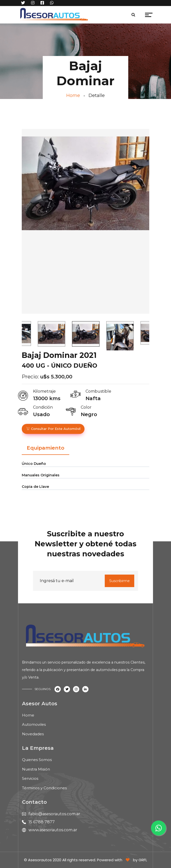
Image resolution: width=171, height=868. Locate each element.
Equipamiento (45, 448)
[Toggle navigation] (94, 16)
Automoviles (34, 724)
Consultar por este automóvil (53, 429)
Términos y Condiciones (44, 788)
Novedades (33, 734)
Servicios (30, 778)
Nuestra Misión (36, 769)
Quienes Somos (37, 760)
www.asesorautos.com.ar (53, 830)
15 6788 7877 (42, 822)
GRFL (143, 860)
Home (73, 95)
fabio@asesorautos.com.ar (54, 814)
